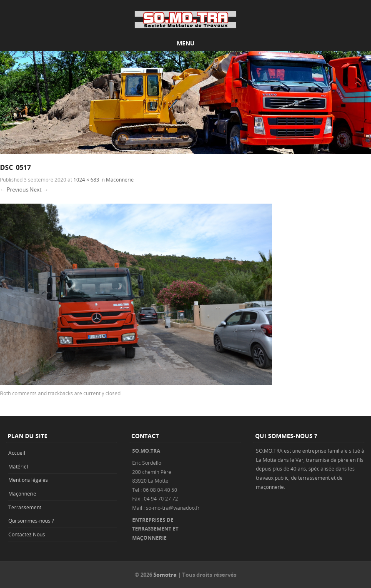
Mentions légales (28, 480)
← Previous (14, 189)
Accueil (17, 453)
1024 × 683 (86, 179)
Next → (39, 189)
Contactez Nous (27, 534)
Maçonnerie (22, 493)
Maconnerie (120, 179)
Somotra (165, 575)
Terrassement (25, 507)
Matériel (18, 466)
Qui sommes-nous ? (31, 521)
